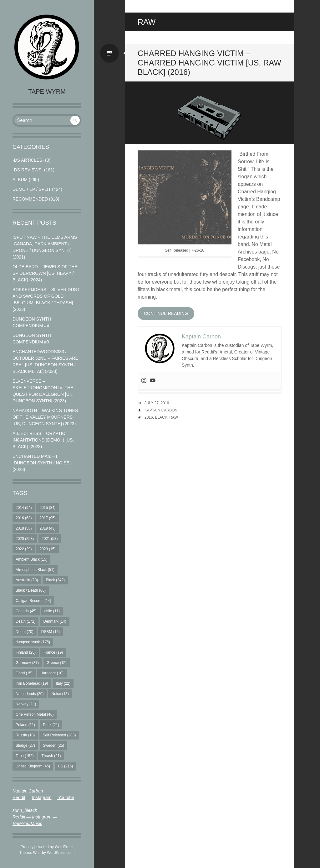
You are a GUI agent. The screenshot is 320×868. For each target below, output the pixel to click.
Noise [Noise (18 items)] (60, 694)
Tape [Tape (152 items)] (25, 756)
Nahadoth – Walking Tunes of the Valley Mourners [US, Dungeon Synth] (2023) (45, 417)
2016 (149, 417)
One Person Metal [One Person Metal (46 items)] (35, 714)
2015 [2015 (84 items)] (47, 508)
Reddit (19, 797)
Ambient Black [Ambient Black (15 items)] (31, 559)
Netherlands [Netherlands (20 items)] (30, 694)
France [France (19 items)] (53, 652)
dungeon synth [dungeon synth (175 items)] (33, 642)
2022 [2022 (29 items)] (24, 549)
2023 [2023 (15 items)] (47, 549)
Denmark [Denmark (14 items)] (55, 621)
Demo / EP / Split (32, 189)
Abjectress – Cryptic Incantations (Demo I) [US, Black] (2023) (43, 440)
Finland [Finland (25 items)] (26, 652)
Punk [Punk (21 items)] (51, 725)
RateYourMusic (27, 824)
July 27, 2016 (157, 403)
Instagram (42, 797)
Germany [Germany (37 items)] (27, 663)
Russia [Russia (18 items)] (25, 735)
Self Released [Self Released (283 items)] (59, 735)
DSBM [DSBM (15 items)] (51, 632)
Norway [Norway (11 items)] (26, 704)
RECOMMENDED (30, 199)
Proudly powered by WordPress (47, 847)
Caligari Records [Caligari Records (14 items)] (33, 601)
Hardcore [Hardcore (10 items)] (52, 673)
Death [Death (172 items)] (25, 621)
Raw (174, 417)
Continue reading (166, 313)
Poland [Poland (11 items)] (25, 725)
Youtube (66, 797)
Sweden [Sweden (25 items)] (53, 745)
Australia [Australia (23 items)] (27, 580)
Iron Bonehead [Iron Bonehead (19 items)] (32, 683)
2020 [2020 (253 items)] (25, 539)
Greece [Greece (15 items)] (57, 663)
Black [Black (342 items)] (55, 580)
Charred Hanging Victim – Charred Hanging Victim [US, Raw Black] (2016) (209, 63)
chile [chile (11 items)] (52, 611)
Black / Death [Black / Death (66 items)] (31, 590)
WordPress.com (60, 853)
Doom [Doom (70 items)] (25, 632)
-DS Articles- (28, 160)
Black (161, 417)
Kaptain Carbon (161, 410)
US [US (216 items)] (65, 766)
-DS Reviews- (28, 170)
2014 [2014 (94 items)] (24, 508)
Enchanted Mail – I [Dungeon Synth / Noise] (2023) (42, 463)
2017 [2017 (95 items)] (47, 518)
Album (20, 180)
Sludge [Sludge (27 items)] (25, 745)
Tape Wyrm (47, 92)
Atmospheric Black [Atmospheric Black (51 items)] (35, 570)
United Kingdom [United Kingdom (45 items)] (33, 766)
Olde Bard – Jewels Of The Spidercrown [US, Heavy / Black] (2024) (45, 273)
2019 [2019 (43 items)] (47, 528)
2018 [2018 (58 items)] (24, 528)
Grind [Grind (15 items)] (24, 673)
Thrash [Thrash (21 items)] (51, 756)
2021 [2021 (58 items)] (50, 539)
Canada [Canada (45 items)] (26, 611)
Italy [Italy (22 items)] (63, 683)
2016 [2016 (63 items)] (24, 518)
